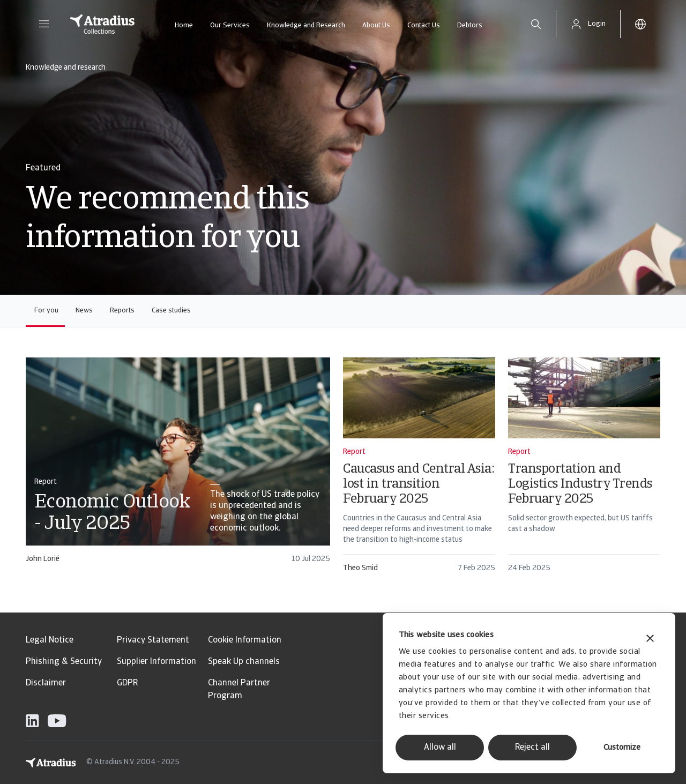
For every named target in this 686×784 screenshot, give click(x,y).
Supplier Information (156, 662)
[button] (44, 24)
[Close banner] (650, 640)
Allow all (440, 748)
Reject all (532, 748)
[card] (178, 465)
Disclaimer (46, 683)
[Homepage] (102, 24)
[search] (536, 24)
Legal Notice (50, 640)
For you (46, 311)
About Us (376, 25)
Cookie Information (245, 640)
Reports (122, 311)
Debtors (470, 25)
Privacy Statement (153, 640)
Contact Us (424, 25)
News (84, 311)
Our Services (230, 25)
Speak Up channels (244, 662)
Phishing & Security (64, 662)
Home (184, 25)
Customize (622, 748)
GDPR (127, 683)
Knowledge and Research (306, 25)
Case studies (171, 311)
